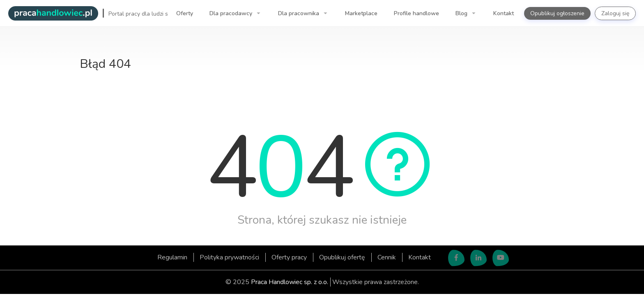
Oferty (185, 13)
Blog (462, 13)
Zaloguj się (615, 13)
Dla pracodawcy (232, 13)
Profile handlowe (416, 13)
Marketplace (361, 13)
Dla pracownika (299, 13)
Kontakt (504, 13)
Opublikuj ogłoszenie (557, 13)
